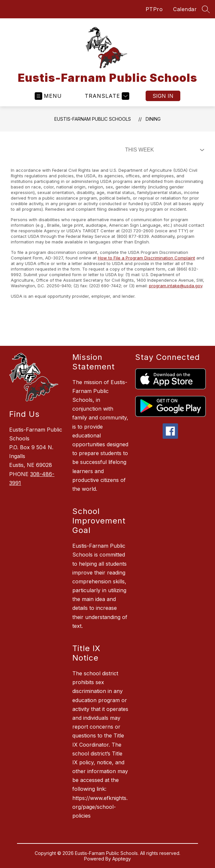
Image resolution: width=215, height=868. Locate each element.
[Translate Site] (106, 96)
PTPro (154, 9)
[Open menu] (48, 96)
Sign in (163, 96)
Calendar (185, 9)
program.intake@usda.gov (176, 286)
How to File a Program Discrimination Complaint (146, 258)
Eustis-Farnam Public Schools (93, 119)
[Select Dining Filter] (163, 150)
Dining (153, 119)
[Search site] (206, 9)
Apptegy (122, 859)
